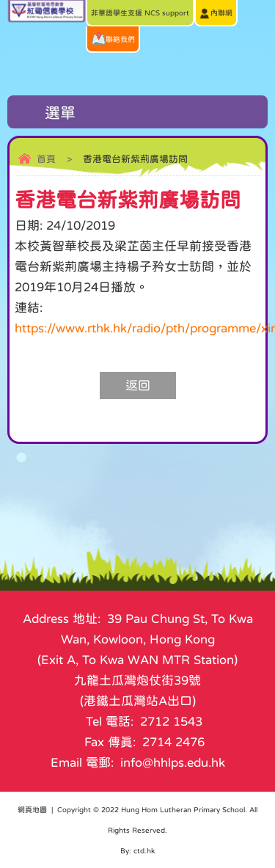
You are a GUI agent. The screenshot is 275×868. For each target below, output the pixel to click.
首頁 (46, 159)
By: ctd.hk (137, 850)
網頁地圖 (32, 809)
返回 (138, 386)
